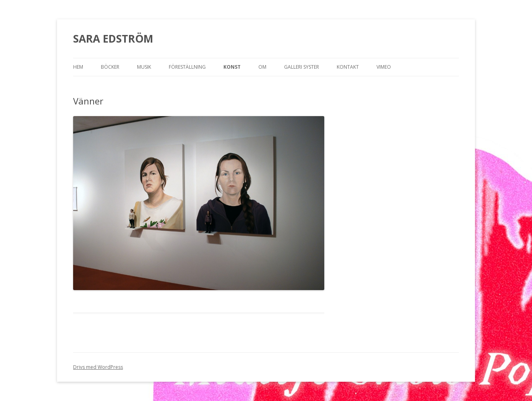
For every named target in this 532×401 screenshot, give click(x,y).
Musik (144, 67)
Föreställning (187, 67)
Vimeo (384, 67)
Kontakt (348, 67)
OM (262, 67)
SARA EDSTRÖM (113, 39)
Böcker (110, 67)
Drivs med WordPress (98, 367)
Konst (232, 67)
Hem (78, 67)
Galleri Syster (302, 67)
